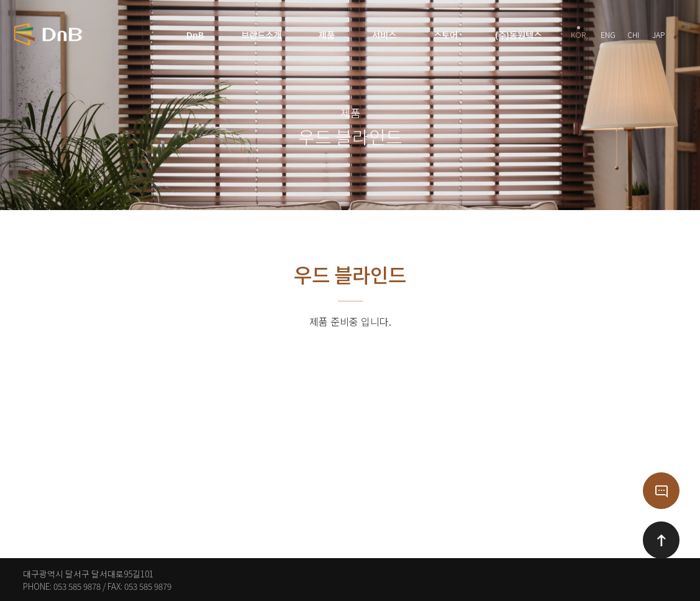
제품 (327, 34)
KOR (578, 33)
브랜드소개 (261, 34)
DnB (195, 34)
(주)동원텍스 (518, 34)
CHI (633, 33)
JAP (658, 33)
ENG (608, 33)
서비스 (384, 34)
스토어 (446, 34)
